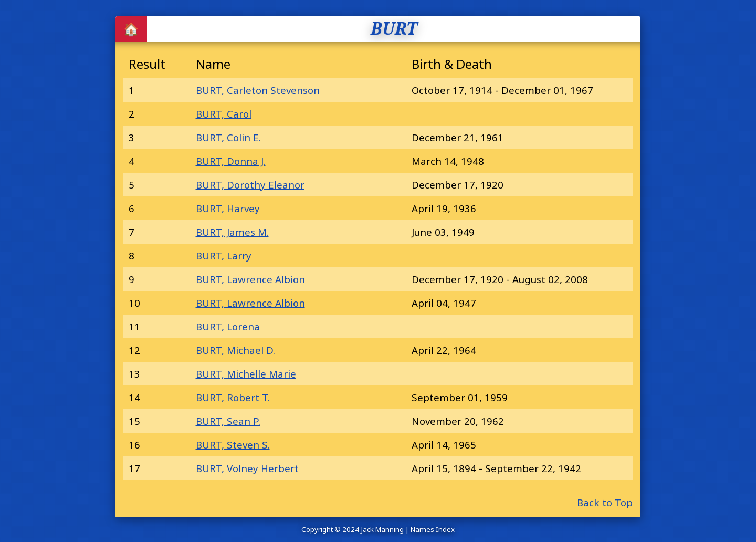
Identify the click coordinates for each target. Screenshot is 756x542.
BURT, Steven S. (233, 445)
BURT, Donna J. (231, 161)
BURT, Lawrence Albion (250, 279)
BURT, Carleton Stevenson (258, 90)
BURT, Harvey (228, 208)
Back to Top (605, 502)
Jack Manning (382, 529)
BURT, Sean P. (228, 421)
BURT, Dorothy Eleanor (250, 185)
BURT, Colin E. (228, 137)
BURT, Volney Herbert (247, 468)
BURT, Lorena (228, 326)
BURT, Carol (224, 114)
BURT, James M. (232, 232)
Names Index (433, 529)
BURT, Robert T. (233, 397)
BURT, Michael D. (235, 350)
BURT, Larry (224, 256)
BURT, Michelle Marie (246, 374)
